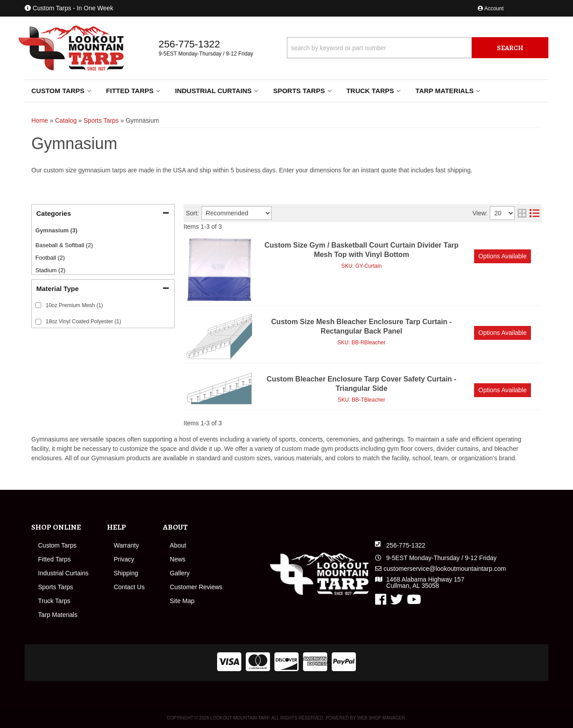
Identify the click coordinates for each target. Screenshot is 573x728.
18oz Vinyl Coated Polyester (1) (83, 321)
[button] (418, 48)
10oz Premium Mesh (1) (74, 305)
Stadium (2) (50, 270)
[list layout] (535, 213)
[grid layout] (522, 213)
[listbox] (237, 213)
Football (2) (50, 258)
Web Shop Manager (381, 718)
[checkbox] (38, 305)
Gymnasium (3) (56, 230)
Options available (503, 256)
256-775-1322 (406, 545)
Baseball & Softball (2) (64, 245)
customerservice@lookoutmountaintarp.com (445, 569)
